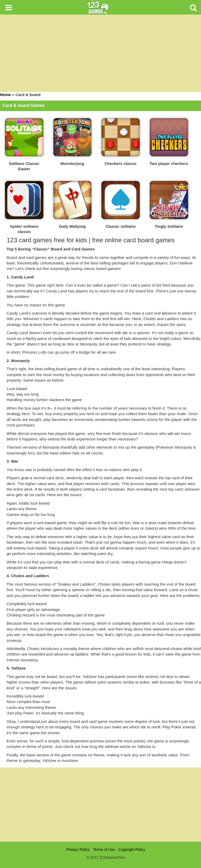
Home (6, 95)
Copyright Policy (132, 850)
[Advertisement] (101, 804)
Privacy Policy (78, 850)
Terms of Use (104, 850)
